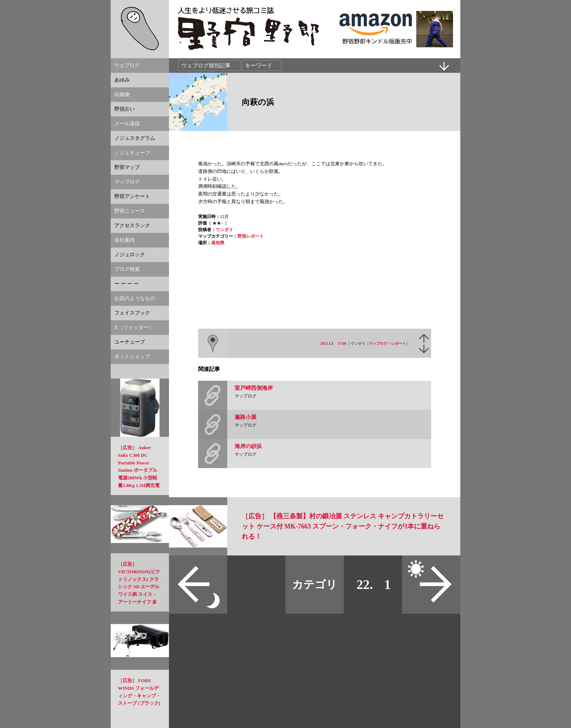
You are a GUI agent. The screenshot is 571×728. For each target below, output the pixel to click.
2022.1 (326, 343)
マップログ (378, 343)
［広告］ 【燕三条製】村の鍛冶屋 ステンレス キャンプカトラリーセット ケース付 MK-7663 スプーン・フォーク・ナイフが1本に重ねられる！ (343, 526)
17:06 (342, 343)
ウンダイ (224, 230)
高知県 (218, 243)
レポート (398, 343)
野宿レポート (251, 236)
